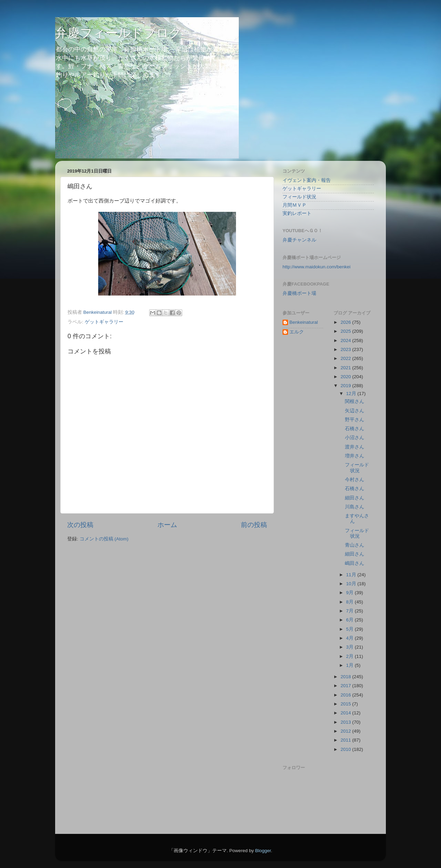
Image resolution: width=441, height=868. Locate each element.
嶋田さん (355, 563)
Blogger (263, 851)
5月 (351, 629)
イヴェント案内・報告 (307, 180)
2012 (346, 731)
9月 (351, 593)
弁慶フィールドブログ (118, 33)
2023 (346, 349)
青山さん (355, 545)
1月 (351, 665)
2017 (346, 686)
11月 (352, 575)
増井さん (355, 456)
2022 (346, 358)
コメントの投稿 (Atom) (104, 539)
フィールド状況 (299, 197)
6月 (351, 620)
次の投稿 (80, 525)
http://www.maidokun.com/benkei (316, 267)
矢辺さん (355, 411)
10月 (352, 584)
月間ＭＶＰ (295, 205)
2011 (346, 740)
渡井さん (355, 447)
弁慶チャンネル (299, 240)
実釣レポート (297, 213)
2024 (346, 340)
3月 (351, 647)
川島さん (355, 507)
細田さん (355, 498)
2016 (346, 695)
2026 (346, 322)
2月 (351, 656)
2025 (346, 331)
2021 (346, 368)
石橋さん (355, 429)
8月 (351, 602)
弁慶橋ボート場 (299, 293)
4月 (351, 638)
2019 (346, 386)
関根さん (355, 401)
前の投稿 (254, 525)
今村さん (355, 480)
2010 (346, 749)
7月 (351, 611)
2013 (346, 722)
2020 (346, 377)
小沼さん (355, 438)
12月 (352, 394)
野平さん (355, 420)
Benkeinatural (304, 322)
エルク (297, 332)
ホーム (167, 525)
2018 (346, 677)
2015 (346, 704)
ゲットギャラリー (104, 322)
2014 (346, 713)
